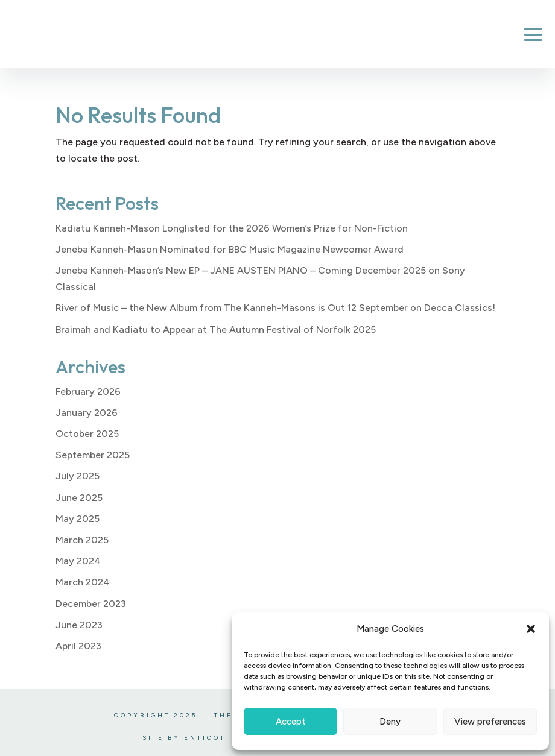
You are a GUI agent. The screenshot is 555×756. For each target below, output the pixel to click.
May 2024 (78, 561)
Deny (390, 722)
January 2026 (87, 413)
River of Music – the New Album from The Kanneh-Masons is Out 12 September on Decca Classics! (275, 308)
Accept (291, 722)
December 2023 (91, 604)
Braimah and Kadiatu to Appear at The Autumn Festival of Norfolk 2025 (216, 329)
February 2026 (88, 392)
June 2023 (79, 625)
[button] (531, 629)
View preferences (490, 722)
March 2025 (82, 540)
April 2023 (78, 646)
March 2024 (83, 582)
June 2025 (79, 498)
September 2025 (93, 455)
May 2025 (78, 519)
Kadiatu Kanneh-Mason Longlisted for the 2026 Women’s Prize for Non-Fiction (232, 228)
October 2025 (87, 434)
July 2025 (78, 476)
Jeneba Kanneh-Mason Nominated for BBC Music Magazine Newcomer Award (230, 249)
